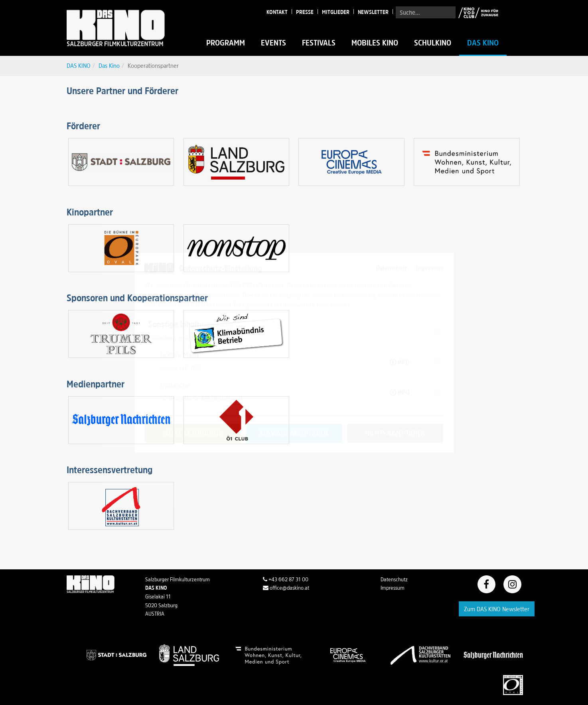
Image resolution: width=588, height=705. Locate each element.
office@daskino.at (286, 588)
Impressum (393, 588)
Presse (305, 12)
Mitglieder (336, 12)
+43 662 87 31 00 (286, 579)
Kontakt (277, 12)
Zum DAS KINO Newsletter (497, 609)
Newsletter (373, 12)
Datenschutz (394, 579)
